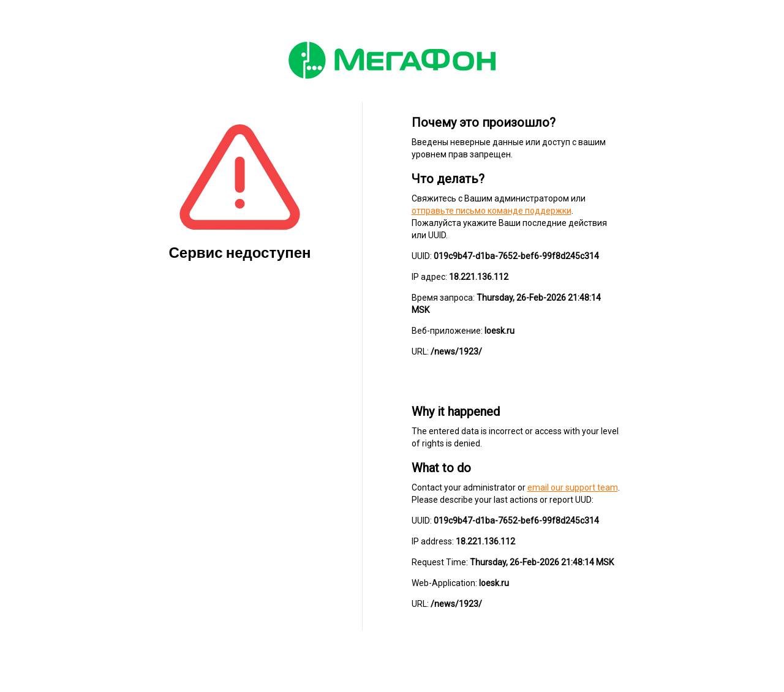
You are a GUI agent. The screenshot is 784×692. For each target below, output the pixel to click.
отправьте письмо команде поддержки (492, 211)
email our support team (573, 487)
